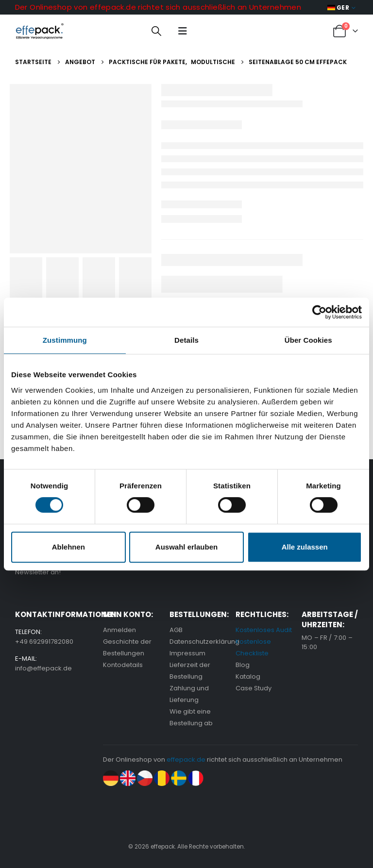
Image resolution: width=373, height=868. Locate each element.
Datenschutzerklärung (204, 642)
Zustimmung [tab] (65, 340)
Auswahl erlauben (186, 547)
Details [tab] (186, 340)
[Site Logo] (40, 31)
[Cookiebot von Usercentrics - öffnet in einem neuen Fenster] (319, 312)
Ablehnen (68, 547)
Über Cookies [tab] (308, 340)
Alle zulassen (305, 547)
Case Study (254, 688)
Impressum (187, 653)
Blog (243, 665)
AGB (176, 630)
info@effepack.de (43, 668)
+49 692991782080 (44, 642)
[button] (156, 31)
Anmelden (119, 630)
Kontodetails (123, 665)
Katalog (248, 676)
